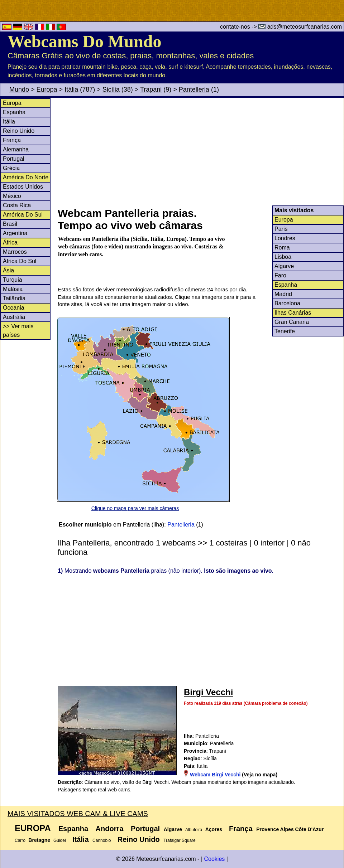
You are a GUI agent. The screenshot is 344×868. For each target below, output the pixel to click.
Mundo (19, 89)
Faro (280, 275)
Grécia (11, 168)
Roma (282, 248)
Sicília (111, 89)
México (12, 196)
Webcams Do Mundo (84, 41)
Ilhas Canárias (293, 313)
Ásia (8, 270)
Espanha (14, 112)
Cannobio (102, 840)
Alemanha (16, 149)
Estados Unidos (23, 187)
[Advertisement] (200, 152)
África (10, 243)
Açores (214, 829)
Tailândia (14, 298)
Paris (281, 229)
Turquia (13, 280)
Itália (71, 89)
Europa (47, 89)
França (12, 140)
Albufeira (194, 830)
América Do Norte (26, 177)
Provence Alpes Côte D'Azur (290, 829)
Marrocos (15, 252)
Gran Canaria (292, 322)
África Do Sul (20, 261)
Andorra (110, 829)
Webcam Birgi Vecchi (215, 775)
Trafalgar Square (180, 840)
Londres (285, 238)
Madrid (283, 294)
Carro (20, 840)
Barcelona (287, 303)
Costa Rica (17, 205)
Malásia (13, 289)
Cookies (214, 859)
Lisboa (283, 257)
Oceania (14, 308)
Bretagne (39, 840)
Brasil (10, 224)
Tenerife (285, 331)
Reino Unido (19, 131)
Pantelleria (194, 89)
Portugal (14, 159)
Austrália (14, 317)
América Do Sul (23, 215)
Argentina (15, 233)
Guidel (60, 840)
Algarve (284, 266)
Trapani (151, 89)
